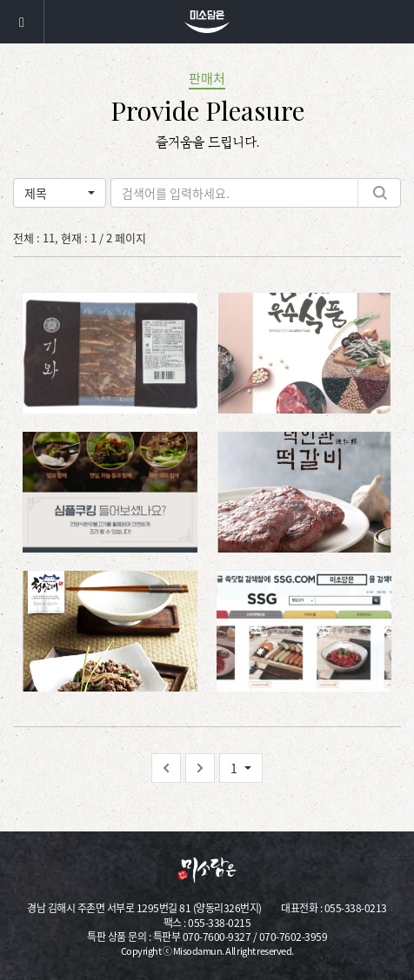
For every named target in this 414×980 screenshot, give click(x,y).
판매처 (207, 79)
